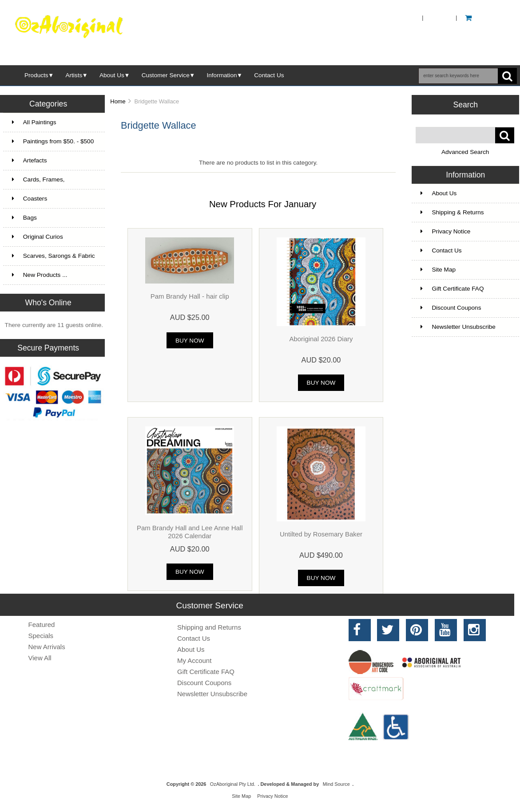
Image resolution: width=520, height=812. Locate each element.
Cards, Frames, (38, 179)
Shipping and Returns (209, 627)
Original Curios (38, 237)
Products (36, 75)
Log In (440, 18)
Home (406, 18)
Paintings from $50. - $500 (53, 141)
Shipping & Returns (452, 212)
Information (222, 75)
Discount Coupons (451, 308)
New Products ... (40, 275)
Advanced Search (465, 152)
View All (40, 658)
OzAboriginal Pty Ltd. (233, 784)
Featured (42, 625)
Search (465, 105)
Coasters (30, 199)
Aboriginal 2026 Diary (321, 339)
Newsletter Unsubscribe (458, 327)
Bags (24, 218)
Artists (74, 75)
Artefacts (30, 160)
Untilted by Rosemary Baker (321, 534)
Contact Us (269, 75)
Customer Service (166, 75)
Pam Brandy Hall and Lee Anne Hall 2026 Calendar (190, 532)
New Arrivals (47, 647)
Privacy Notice (445, 231)
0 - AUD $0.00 (489, 18)
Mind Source (336, 784)
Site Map (438, 270)
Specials (41, 636)
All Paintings (34, 122)
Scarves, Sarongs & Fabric (54, 256)
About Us (112, 75)
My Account (194, 660)
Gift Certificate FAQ (452, 289)
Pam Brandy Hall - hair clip (190, 296)
